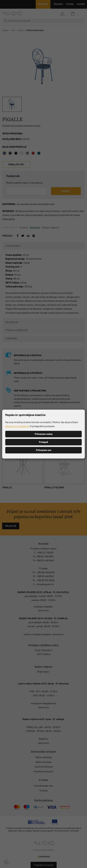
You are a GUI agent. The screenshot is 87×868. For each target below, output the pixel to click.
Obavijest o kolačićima (17, 426)
